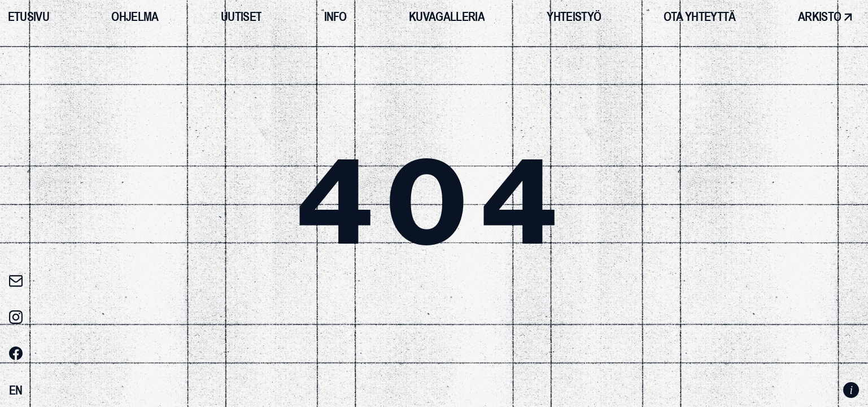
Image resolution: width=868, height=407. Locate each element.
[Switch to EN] (16, 390)
